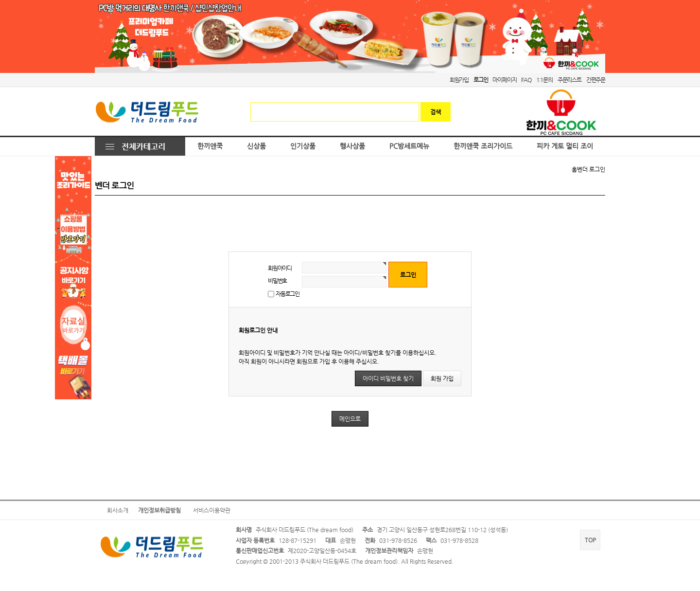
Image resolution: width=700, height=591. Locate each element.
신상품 (256, 146)
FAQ (526, 80)
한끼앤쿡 (210, 146)
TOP (590, 540)
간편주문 (596, 80)
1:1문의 (544, 80)
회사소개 (118, 510)
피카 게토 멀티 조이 (565, 146)
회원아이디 (280, 268)
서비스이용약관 (212, 510)
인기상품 (303, 146)
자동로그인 (288, 294)
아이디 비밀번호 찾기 (388, 378)
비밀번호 (277, 281)
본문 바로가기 (0, 0)
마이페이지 (504, 80)
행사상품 (352, 146)
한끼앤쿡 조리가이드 (483, 146)
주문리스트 (569, 80)
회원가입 (459, 80)
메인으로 (350, 419)
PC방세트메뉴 (409, 146)
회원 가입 (442, 378)
